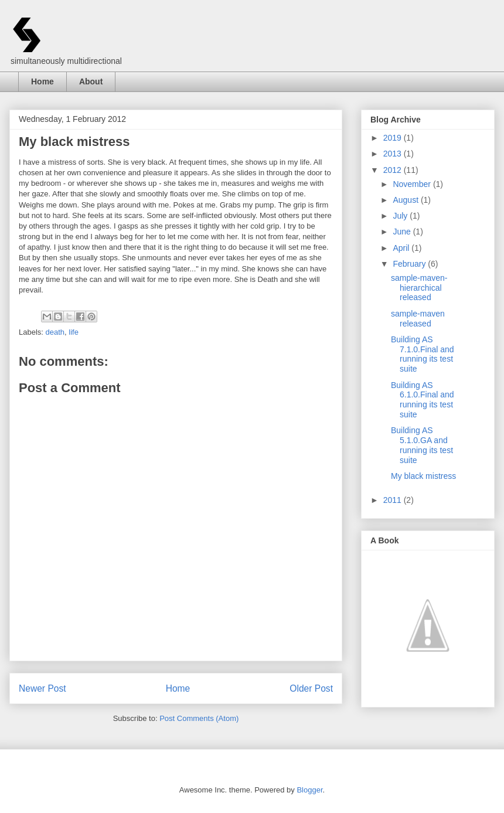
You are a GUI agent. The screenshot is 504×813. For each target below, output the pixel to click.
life (74, 332)
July (401, 216)
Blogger (309, 790)
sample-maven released (418, 319)
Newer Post (42, 688)
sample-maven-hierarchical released (419, 288)
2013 (394, 154)
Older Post (311, 688)
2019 (394, 138)
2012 (394, 170)
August (406, 200)
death (55, 332)
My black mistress (423, 476)
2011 (394, 500)
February (410, 264)
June (403, 232)
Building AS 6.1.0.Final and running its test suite (423, 400)
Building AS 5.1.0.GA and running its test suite (422, 445)
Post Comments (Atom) (199, 718)
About (91, 81)
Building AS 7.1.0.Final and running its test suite (423, 354)
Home (42, 81)
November (413, 184)
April (402, 248)
